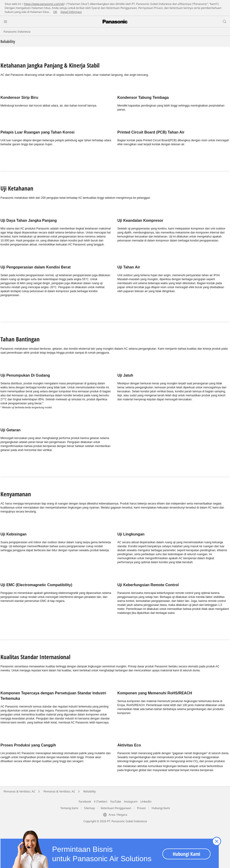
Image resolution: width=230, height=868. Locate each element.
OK (55, 12)
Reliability (90, 791)
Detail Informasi (71, 12)
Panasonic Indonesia (17, 32)
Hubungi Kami (161, 808)
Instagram (131, 801)
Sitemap (89, 808)
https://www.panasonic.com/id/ (44, 4)
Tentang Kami (69, 808)
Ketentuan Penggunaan (116, 808)
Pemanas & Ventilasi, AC (19, 791)
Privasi (141, 808)
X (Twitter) (101, 801)
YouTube (116, 801)
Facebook (85, 801)
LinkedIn (146, 801)
